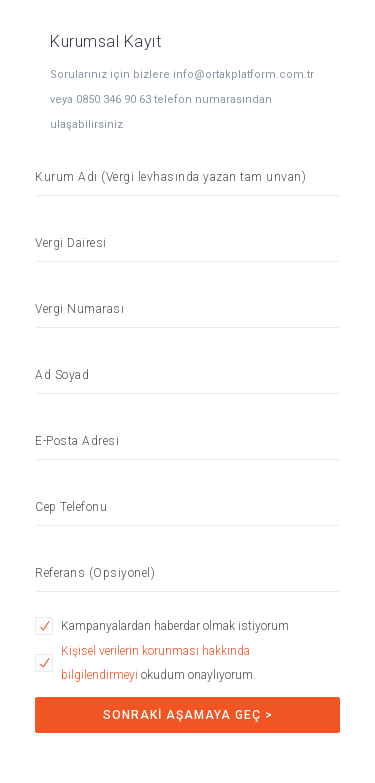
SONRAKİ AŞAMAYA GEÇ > (188, 715)
